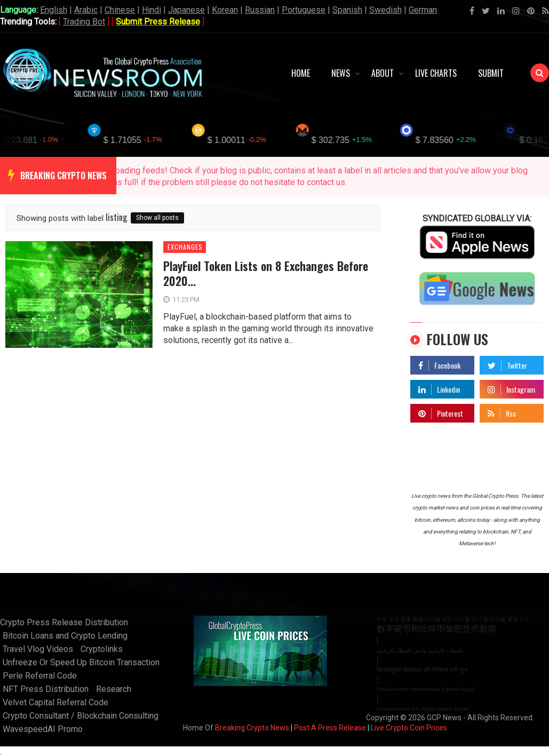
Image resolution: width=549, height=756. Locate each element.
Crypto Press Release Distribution (64, 622)
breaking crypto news (63, 176)
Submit (491, 73)
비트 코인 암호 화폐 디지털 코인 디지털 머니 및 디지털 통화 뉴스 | (455, 619)
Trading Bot (84, 22)
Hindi (152, 10)
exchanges (185, 247)
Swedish (385, 10)
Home (301, 73)
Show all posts (157, 218)
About (383, 73)
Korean (225, 10)
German (423, 10)
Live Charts (436, 73)
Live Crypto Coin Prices (409, 728)
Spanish (347, 10)
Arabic (86, 10)
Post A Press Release (330, 728)
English (54, 10)
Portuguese (304, 10)
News (341, 73)
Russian (260, 10)
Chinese (120, 10)
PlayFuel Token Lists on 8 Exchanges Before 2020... (266, 273)
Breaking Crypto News (252, 728)
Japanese (186, 10)
